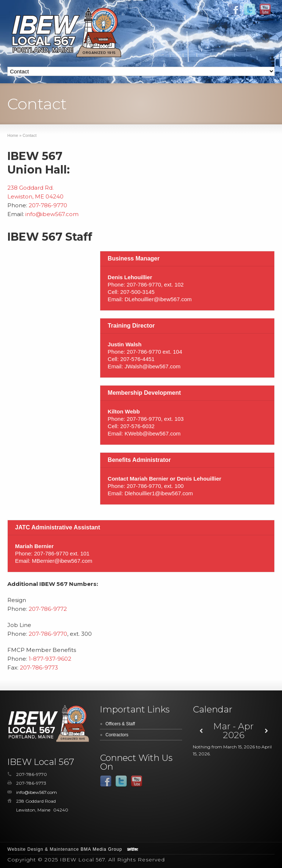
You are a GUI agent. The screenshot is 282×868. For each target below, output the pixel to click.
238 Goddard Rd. (30, 188)
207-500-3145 (138, 292)
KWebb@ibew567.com (153, 433)
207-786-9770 (48, 205)
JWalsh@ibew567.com (152, 366)
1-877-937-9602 (50, 659)
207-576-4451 (138, 359)
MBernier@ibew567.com (62, 561)
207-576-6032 (138, 426)
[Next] (266, 731)
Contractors (117, 735)
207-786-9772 (48, 609)
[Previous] (201, 731)
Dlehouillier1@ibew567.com (159, 493)
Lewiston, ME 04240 (35, 196)
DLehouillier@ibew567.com (158, 299)
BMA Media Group (102, 849)
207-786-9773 (39, 668)
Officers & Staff (120, 724)
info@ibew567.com (52, 214)
